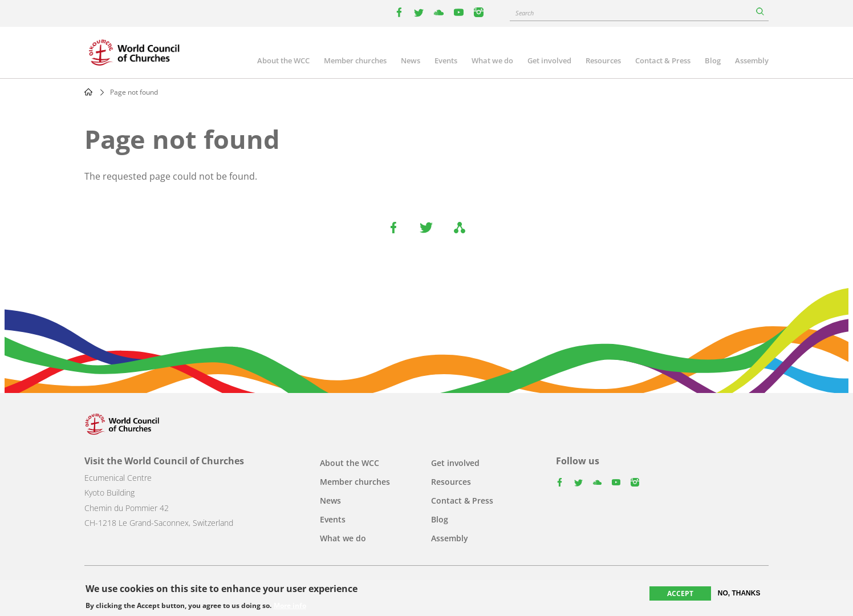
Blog (713, 60)
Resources (603, 60)
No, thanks (739, 593)
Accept (680, 593)
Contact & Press (663, 60)
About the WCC (283, 60)
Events (446, 60)
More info (290, 606)
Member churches (355, 60)
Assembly (752, 60)
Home (88, 92)
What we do (492, 60)
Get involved (549, 60)
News (411, 60)
